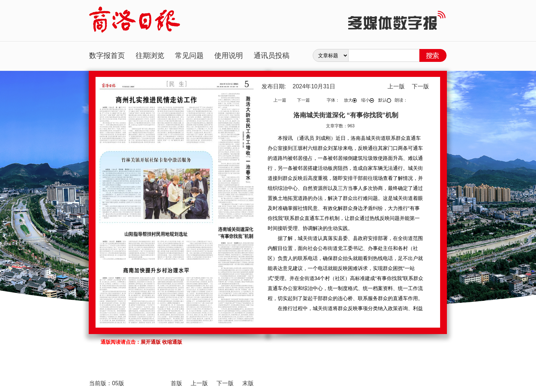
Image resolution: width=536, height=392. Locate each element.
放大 (350, 100)
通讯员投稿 (272, 55)
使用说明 (229, 55)
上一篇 (280, 100)
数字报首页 (107, 55)
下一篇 (303, 100)
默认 (385, 100)
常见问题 (189, 55)
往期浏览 (150, 55)
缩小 (367, 100)
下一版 (420, 86)
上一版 (396, 86)
